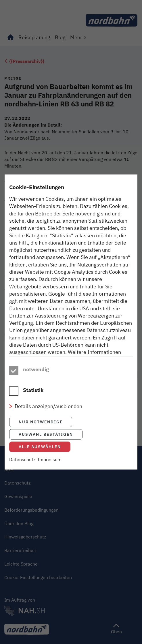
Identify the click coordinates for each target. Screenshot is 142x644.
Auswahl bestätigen (46, 438)
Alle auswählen (40, 450)
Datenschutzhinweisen (85, 356)
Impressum (50, 463)
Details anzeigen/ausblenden (48, 410)
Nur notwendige (41, 425)
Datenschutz (22, 463)
